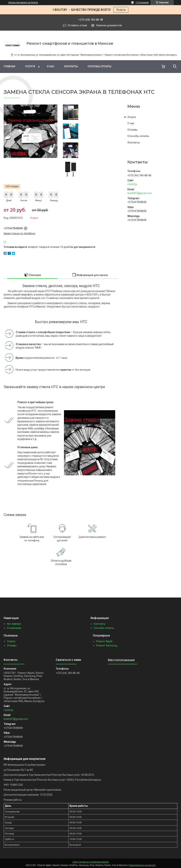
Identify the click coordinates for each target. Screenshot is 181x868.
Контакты (71, 66)
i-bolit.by (132, 184)
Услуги (121, 10)
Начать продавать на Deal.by (23, 3)
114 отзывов (142, 3)
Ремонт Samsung (107, 645)
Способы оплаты (99, 66)
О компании (14, 628)
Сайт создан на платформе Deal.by (91, 862)
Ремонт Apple (104, 641)
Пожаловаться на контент (142, 865)
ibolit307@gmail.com (140, 193)
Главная (9, 66)
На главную (14, 624)
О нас (51, 66)
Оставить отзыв (77, 25)
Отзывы (132, 130)
